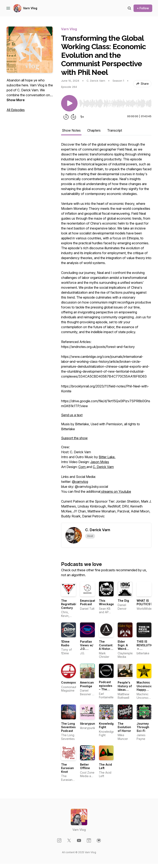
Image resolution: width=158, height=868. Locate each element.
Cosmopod (69, 682)
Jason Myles (100, 462)
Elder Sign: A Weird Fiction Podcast (124, 649)
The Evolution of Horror (124, 727)
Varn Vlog (30, 8)
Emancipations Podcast (91, 602)
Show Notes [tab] (71, 130)
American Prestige (87, 684)
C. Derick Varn (103, 467)
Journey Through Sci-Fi (143, 727)
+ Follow (143, 8)
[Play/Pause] (69, 103)
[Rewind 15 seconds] (66, 117)
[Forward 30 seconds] (73, 117)
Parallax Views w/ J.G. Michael (87, 647)
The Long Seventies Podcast (68, 727)
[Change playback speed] (82, 117)
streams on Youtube (116, 491)
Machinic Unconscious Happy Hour (146, 688)
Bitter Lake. (107, 457)
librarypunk (88, 724)
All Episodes (16, 110)
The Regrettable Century (70, 604)
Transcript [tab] (115, 130)
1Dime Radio (65, 643)
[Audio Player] (115, 102)
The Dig (123, 601)
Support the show (74, 438)
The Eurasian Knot (67, 768)
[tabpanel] (106, 332)
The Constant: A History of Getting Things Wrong (106, 651)
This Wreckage (106, 602)
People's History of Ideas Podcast (125, 688)
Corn (82, 467)
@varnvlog (80, 482)
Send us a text (72, 415)
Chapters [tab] (94, 130)
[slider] (115, 103)
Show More (16, 100)
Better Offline (85, 766)
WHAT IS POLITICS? (144, 602)
